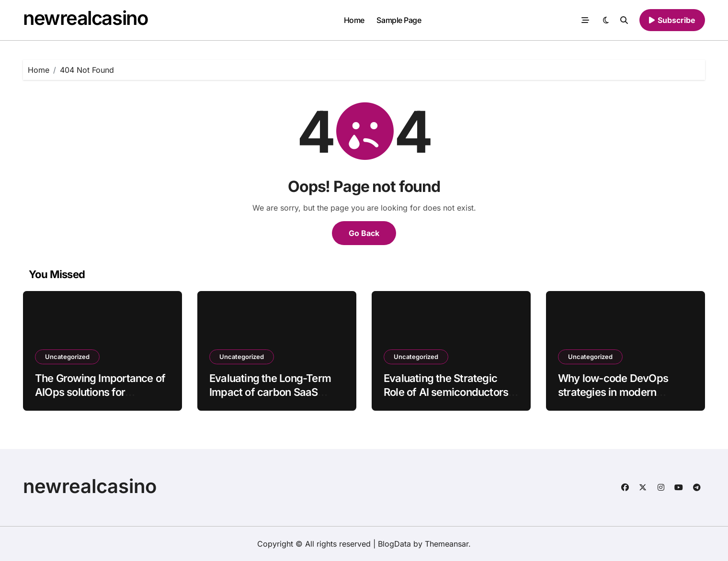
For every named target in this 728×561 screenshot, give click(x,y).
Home (354, 20)
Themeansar (447, 544)
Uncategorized (67, 357)
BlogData (394, 544)
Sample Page (399, 20)
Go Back (364, 233)
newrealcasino (85, 18)
